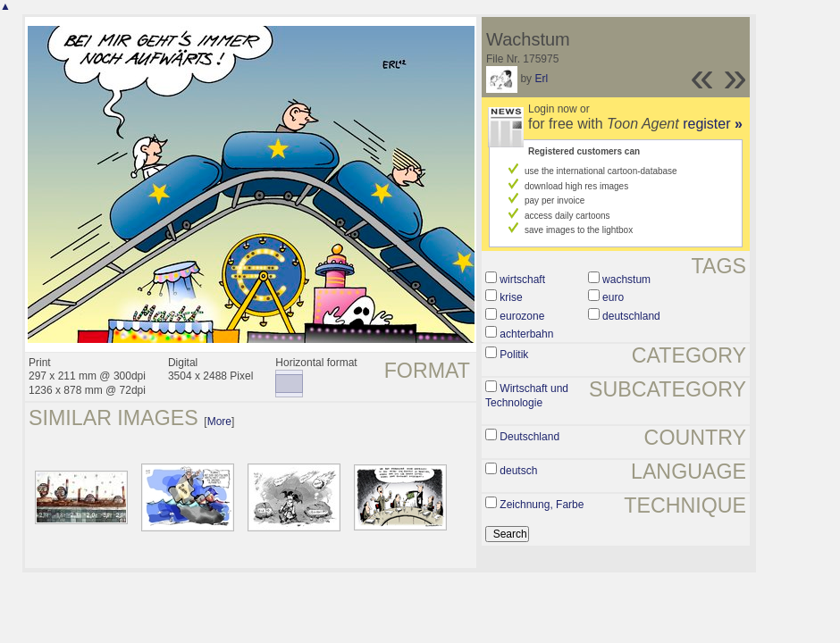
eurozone (522, 316)
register (713, 124)
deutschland (631, 316)
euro (613, 297)
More (219, 422)
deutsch (518, 471)
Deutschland (529, 437)
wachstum (626, 280)
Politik (514, 355)
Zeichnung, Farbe (542, 505)
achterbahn (526, 334)
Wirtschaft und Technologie (527, 396)
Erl (541, 79)
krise (511, 297)
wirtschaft (522, 280)
